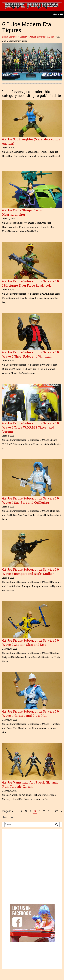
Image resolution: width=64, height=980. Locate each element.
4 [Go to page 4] (31, 811)
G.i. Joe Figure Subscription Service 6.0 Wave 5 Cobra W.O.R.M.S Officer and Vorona (31, 427)
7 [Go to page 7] (44, 811)
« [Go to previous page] (13, 811)
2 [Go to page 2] (21, 811)
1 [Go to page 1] (17, 811)
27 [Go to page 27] (56, 811)
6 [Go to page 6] (40, 811)
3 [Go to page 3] (26, 811)
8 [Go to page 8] (49, 811)
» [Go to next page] (62, 811)
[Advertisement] (28, 869)
